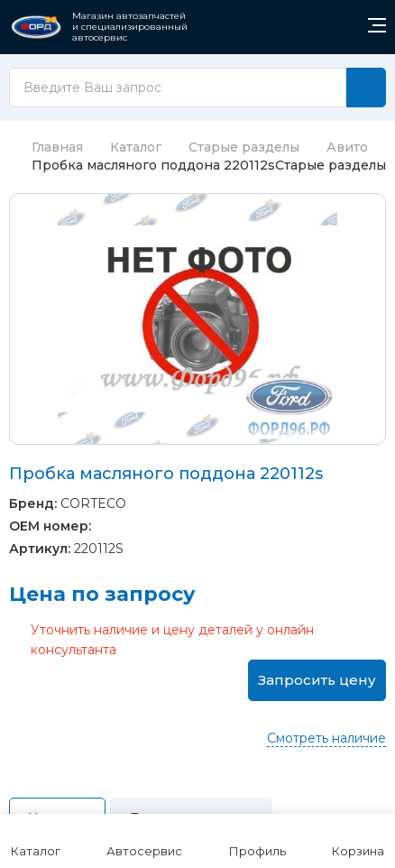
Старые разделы (244, 147)
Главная (46, 147)
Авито (347, 147)
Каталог (136, 147)
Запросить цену (317, 680)
